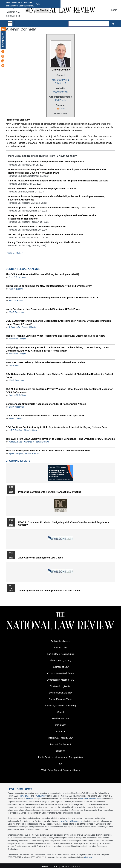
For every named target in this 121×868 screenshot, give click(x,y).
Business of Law (60, 667)
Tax (60, 764)
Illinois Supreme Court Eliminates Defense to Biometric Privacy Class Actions (52, 207)
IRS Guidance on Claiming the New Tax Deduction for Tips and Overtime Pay (49, 286)
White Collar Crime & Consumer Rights (61, 770)
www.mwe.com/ (60, 92)
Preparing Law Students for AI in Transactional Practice (50, 492)
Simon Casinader (16, 419)
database (30, 799)
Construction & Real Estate (60, 674)
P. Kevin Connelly (61, 70)
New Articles (3, 40)
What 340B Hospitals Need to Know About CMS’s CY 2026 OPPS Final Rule (48, 451)
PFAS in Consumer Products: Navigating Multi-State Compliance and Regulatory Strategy (64, 524)
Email (62, 109)
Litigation (60, 751)
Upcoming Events (18, 461)
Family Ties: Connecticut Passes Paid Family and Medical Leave (44, 242)
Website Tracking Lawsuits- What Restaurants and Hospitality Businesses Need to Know (55, 336)
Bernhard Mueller (29, 327)
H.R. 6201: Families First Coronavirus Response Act (37, 227)
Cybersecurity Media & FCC (60, 680)
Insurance (60, 732)
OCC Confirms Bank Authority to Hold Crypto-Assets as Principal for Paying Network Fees (56, 427)
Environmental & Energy (61, 693)
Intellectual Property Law (60, 738)
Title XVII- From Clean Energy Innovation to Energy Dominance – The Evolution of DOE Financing (60, 439)
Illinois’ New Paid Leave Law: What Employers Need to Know (42, 188)
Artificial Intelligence (60, 641)
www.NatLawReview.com (91, 799)
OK (38, 4)
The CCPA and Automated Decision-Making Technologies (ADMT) (42, 274)
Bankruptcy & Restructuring (60, 654)
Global (60, 712)
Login (114, 10)
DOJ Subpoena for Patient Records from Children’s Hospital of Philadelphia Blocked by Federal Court (59, 376)
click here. (89, 858)
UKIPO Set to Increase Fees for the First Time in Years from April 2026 (45, 416)
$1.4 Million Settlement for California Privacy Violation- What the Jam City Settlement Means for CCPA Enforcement (59, 391)
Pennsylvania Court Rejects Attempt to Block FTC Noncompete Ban (46, 162)
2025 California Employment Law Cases (41, 558)
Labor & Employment (61, 745)
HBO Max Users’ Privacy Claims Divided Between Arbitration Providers (45, 362)
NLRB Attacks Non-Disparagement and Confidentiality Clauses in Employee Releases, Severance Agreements (56, 198)
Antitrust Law (61, 648)
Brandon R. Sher (16, 301)
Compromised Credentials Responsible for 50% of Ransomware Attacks (46, 404)
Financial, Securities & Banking (61, 706)
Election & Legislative (60, 687)
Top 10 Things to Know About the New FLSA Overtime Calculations (46, 234)
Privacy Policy (41, 796)
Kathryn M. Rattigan (17, 339)
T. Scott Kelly (14, 327)
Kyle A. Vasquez (16, 454)
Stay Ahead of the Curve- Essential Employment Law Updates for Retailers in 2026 (52, 298)
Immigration (60, 725)
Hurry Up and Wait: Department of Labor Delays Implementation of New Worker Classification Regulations (52, 217)
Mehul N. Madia (31, 430)
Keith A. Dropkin (16, 289)
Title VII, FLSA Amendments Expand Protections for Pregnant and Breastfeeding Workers (58, 181)
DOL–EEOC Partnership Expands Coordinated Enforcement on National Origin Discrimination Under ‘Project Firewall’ (58, 323)
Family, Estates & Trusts (60, 699)
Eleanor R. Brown (32, 454)
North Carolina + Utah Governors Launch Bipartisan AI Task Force (43, 309)
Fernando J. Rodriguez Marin (36, 442)
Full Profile (60, 100)
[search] (89, 24)
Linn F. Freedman (16, 312)
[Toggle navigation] (10, 24)
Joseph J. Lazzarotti (17, 277)
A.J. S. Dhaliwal (16, 430)
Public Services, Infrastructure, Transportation (60, 758)
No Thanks (42, 10)
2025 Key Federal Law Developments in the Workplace (49, 591)
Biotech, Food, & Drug (60, 661)
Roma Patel (14, 366)
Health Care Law (60, 719)
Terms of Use (25, 796)
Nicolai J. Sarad (16, 442)
